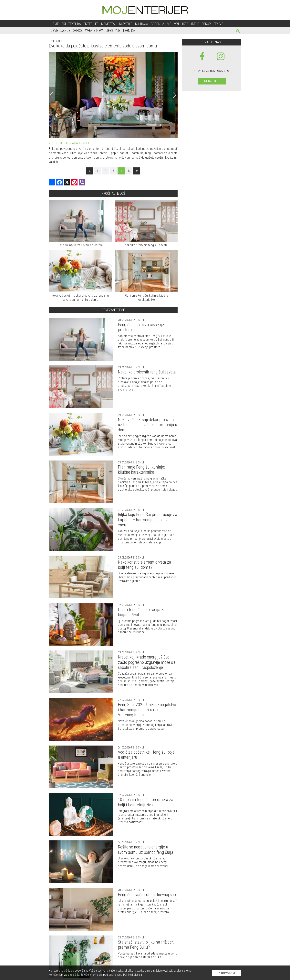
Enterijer (91, 24)
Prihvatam (226, 973)
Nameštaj (109, 24)
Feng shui (221, 24)
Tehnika (129, 30)
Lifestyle (113, 30)
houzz (55, 134)
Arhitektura (71, 24)
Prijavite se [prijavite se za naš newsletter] (212, 81)
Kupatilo (126, 24)
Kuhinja (142, 24)
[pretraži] (238, 32)
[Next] (175, 95)
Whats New (94, 30)
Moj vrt (173, 24)
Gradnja (157, 24)
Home (55, 24)
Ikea (185, 24)
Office (78, 30)
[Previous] (52, 95)
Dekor (206, 24)
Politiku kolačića (133, 975)
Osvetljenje (60, 30)
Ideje (195, 24)
